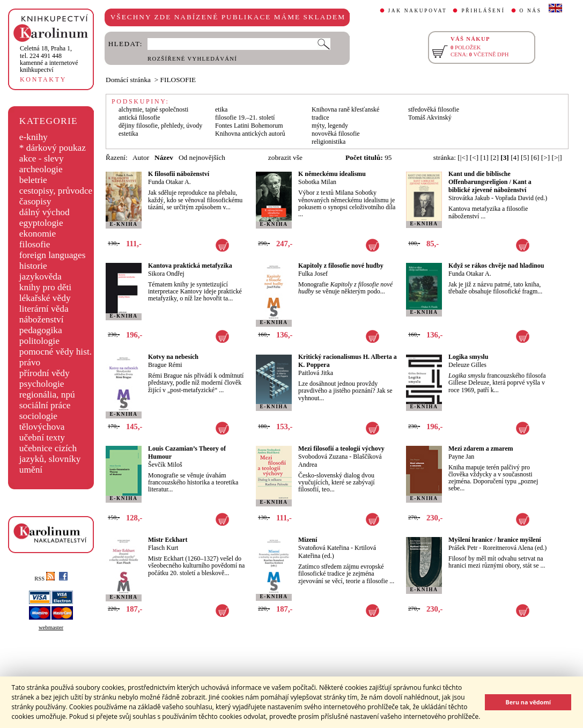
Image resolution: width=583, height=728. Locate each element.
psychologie (42, 384)
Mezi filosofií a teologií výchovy (341, 448)
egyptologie (41, 223)
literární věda (44, 309)
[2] (495, 157)
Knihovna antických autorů (250, 134)
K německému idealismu (332, 174)
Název (164, 157)
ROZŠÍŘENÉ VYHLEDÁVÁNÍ (192, 59)
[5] (525, 157)
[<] (474, 157)
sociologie (38, 416)
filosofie (35, 244)
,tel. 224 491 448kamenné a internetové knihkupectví (49, 59)
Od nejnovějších (202, 157)
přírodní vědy (45, 373)
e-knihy (34, 137)
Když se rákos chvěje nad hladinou (496, 266)
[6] (535, 157)
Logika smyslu (468, 357)
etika (221, 109)
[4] (515, 157)
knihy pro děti (45, 287)
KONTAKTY (43, 79)
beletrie (33, 180)
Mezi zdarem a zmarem (481, 448)
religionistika (329, 142)
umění (31, 470)
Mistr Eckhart (168, 540)
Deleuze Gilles (467, 365)
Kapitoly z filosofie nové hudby (341, 266)
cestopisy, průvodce (56, 191)
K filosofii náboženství (179, 174)
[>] (545, 157)
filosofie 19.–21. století (245, 117)
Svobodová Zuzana (323, 457)
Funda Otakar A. (169, 182)
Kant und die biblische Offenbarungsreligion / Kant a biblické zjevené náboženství (490, 182)
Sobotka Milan (317, 182)
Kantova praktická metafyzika (190, 266)
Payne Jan (461, 457)
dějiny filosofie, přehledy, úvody (160, 126)
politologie (39, 341)
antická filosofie (139, 117)
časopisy (35, 201)
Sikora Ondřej (166, 274)
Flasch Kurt (163, 548)
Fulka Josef (313, 274)
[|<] (463, 157)
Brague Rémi (165, 365)
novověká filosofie (336, 134)
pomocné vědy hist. (56, 352)
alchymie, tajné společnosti (153, 109)
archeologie (41, 169)
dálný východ (45, 212)
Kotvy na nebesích (173, 357)
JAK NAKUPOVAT (418, 11)
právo (30, 362)
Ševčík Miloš (165, 465)
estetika (128, 134)
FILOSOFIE (178, 80)
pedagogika (41, 330)
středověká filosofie (434, 109)
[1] (484, 157)
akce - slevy (42, 159)
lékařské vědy (45, 298)
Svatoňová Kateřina (324, 548)
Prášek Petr (463, 548)
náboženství (42, 319)
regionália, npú (47, 395)
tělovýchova (42, 427)
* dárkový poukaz (53, 148)
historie (33, 266)
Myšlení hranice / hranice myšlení (495, 540)
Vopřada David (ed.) (521, 198)
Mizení (308, 540)
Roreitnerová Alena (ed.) (515, 548)
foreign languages (53, 255)
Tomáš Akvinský (430, 117)
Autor (141, 157)
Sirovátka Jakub (469, 198)
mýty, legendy (330, 126)
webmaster (51, 627)
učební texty (42, 437)
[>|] (557, 157)
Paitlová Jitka (316, 373)
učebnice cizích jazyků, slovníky (50, 454)
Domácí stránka (128, 80)
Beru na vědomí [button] (528, 702)
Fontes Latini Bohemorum (249, 126)
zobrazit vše (285, 157)
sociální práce (45, 405)
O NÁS (531, 11)
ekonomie (38, 234)
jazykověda (40, 277)
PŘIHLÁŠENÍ (483, 11)
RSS (45, 579)
